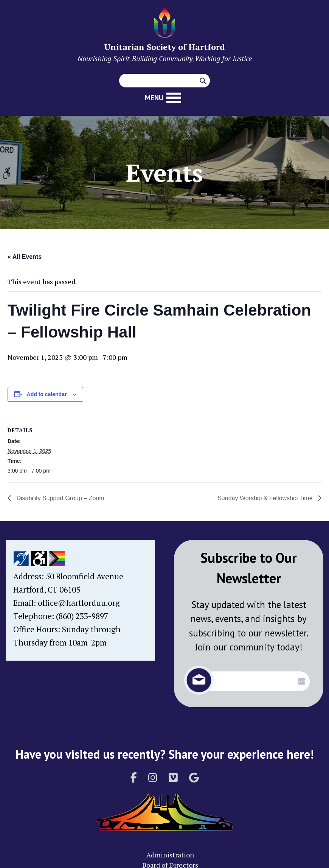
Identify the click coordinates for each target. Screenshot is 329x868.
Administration (170, 855)
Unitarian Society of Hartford (165, 47)
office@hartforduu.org (79, 603)
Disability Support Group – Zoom (60, 498)
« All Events (25, 257)
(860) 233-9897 (82, 616)
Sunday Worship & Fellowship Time (266, 498)
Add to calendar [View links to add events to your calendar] (47, 394)
